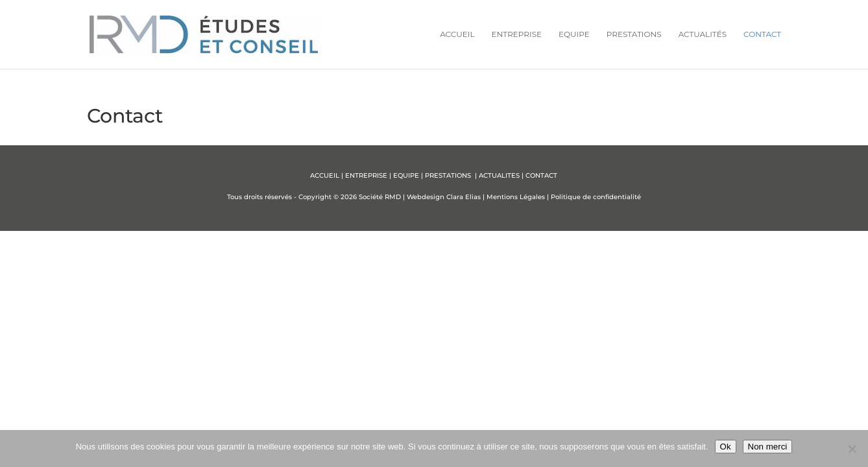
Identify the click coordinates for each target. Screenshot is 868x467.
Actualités (703, 34)
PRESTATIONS (449, 175)
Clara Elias (464, 197)
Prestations (634, 34)
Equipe (574, 34)
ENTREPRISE (366, 175)
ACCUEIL (325, 175)
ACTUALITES (499, 175)
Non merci (768, 447)
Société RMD (380, 197)
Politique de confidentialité (596, 197)
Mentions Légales (516, 197)
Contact (762, 34)
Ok (726, 447)
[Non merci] (852, 449)
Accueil (457, 34)
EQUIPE (406, 175)
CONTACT (541, 175)
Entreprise (516, 34)
